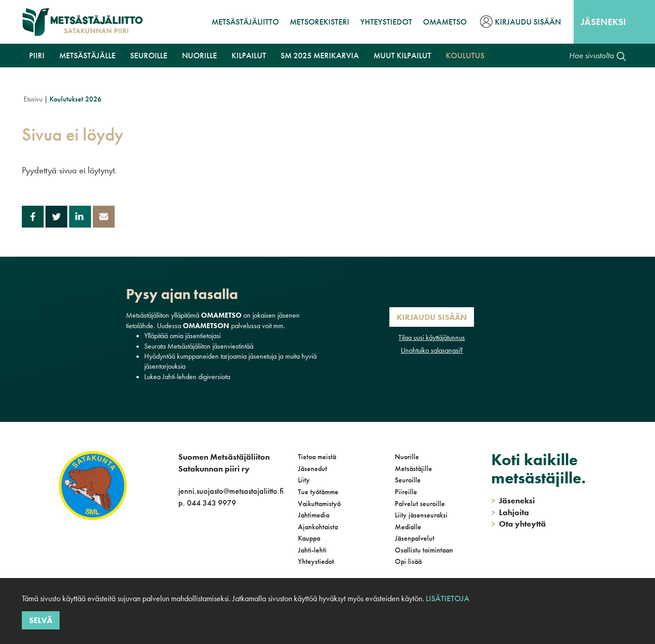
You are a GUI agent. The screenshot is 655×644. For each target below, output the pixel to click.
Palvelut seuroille (420, 504)
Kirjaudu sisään (528, 22)
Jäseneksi (603, 22)
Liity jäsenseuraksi (421, 515)
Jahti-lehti (312, 550)
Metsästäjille (413, 469)
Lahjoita (510, 512)
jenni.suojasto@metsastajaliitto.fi (231, 491)
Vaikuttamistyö (319, 504)
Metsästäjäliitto (245, 22)
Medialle (408, 527)
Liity (304, 480)
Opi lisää (408, 561)
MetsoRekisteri (320, 22)
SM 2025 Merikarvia (320, 55)
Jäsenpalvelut (415, 538)
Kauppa (309, 538)
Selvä (41, 620)
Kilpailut (249, 55)
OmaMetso (445, 22)
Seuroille (149, 55)
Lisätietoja (448, 598)
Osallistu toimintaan (424, 550)
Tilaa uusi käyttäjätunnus (432, 337)
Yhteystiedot (386, 22)
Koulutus (465, 55)
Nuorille (199, 55)
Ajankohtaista (318, 527)
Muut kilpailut (402, 55)
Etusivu (33, 99)
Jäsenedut (312, 469)
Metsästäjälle (87, 55)
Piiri (37, 55)
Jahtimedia (314, 515)
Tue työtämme (318, 492)
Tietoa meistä (317, 457)
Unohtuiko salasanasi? (432, 350)
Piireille (406, 492)
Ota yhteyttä (519, 524)
